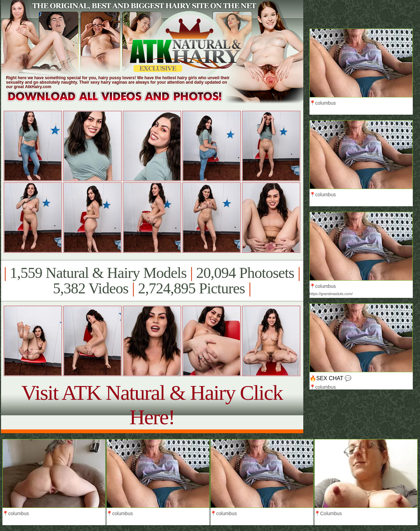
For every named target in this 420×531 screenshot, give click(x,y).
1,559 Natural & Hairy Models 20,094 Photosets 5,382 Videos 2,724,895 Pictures (152, 281)
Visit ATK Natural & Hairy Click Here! (152, 405)
